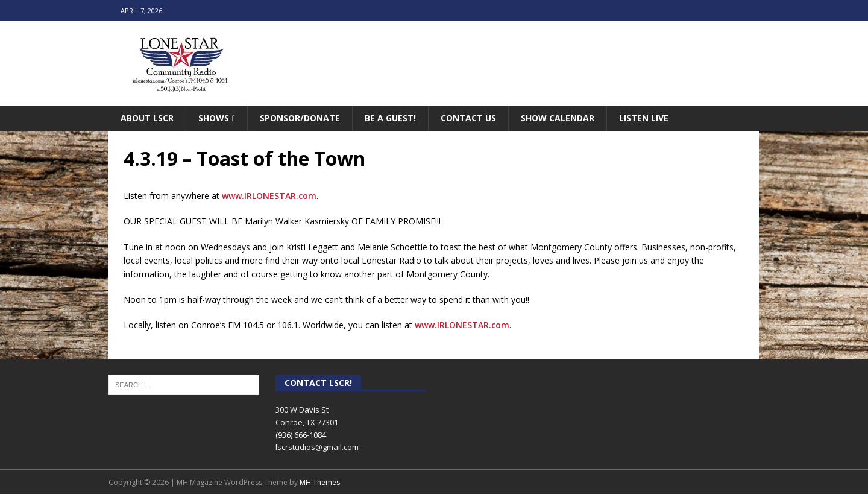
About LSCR (147, 118)
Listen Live (644, 118)
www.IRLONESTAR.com (269, 196)
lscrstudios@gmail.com (317, 447)
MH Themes (320, 482)
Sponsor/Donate (300, 118)
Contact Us (468, 118)
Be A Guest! (390, 118)
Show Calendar (558, 118)
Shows (214, 118)
